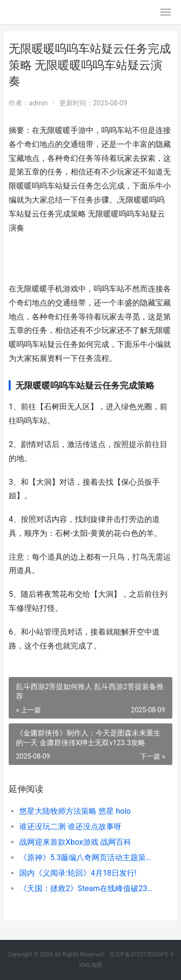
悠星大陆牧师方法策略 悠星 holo (75, 811)
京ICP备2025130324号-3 (141, 954)
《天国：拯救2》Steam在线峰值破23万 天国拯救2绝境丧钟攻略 (88, 888)
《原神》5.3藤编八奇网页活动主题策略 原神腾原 (88, 857)
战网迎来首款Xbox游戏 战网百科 (75, 842)
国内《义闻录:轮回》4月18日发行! (78, 873)
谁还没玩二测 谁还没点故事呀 (70, 827)
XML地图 (90, 965)
